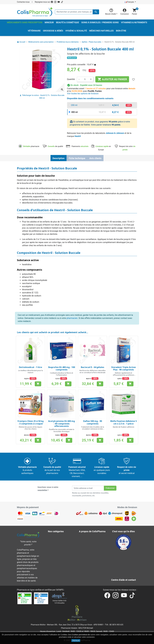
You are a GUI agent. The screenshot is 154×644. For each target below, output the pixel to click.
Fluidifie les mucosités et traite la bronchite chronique (62, 430)
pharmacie (29, 146)
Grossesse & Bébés (59, 540)
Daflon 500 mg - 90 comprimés (93, 422)
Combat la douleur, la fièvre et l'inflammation (61, 374)
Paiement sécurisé (89, 552)
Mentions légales (89, 540)
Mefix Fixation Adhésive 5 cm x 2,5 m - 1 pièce (124, 422)
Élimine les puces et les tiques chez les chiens (31, 428)
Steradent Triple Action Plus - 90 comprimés (124, 368)
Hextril (78, 136)
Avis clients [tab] (95, 158)
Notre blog (86, 577)
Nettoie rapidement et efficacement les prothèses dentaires (124, 375)
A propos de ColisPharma (92, 549)
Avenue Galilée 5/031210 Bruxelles (59, 602)
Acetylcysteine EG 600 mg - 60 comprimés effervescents (61, 424)
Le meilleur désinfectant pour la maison (30, 371)
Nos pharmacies (88, 567)
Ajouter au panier (112, 79)
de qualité (53, 146)
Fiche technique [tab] (77, 158)
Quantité (71, 79)
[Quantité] (85, 79)
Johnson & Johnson (115, 133)
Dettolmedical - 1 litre (31, 367)
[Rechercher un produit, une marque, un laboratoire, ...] (77, 12)
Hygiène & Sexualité (59, 543)
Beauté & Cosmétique (60, 537)
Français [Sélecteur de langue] (130, 2)
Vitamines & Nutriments (61, 564)
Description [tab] (59, 158)
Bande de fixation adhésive (124, 427)
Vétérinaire (55, 561)
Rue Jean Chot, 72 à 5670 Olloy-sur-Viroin (75, 625)
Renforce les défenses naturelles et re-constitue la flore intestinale (93, 371)
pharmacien (72, 318)
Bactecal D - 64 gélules (93, 367)
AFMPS (60, 590)
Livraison (85, 537)
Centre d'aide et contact (92, 555)
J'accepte (76, 641)
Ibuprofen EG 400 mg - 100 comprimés (61, 368)
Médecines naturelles (60, 546)
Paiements (77, 146)
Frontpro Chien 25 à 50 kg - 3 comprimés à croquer (31, 422)
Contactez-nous (23, 2)
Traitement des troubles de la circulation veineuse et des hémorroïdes (93, 429)
